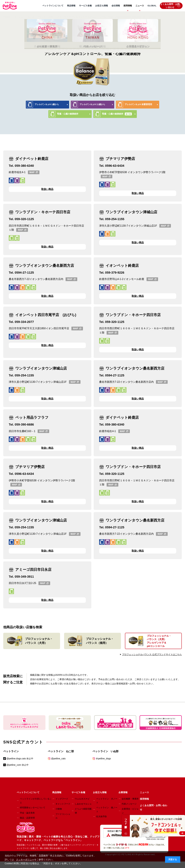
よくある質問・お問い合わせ (170, 6)
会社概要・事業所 (130, 799)
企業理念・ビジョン (130, 811)
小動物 (59, 809)
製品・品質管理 (27, 818)
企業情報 (123, 792)
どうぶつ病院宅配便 (83, 811)
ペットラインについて (53, 6)
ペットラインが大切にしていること (36, 801)
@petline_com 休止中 (18, 765)
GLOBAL (152, 6)
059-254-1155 (115, 219)
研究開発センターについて (33, 808)
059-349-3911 (24, 577)
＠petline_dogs (103, 759)
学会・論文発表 (27, 813)
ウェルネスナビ (82, 799)
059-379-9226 (115, 273)
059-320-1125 (24, 219)
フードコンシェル (63, 816)
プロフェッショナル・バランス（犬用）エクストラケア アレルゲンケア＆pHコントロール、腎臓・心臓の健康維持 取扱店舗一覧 (80, 17)
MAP (34, 172)
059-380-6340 (24, 166)
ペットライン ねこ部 (61, 751)
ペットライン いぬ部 (105, 751)
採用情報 (128, 6)
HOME (7, 17)
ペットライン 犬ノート (107, 801)
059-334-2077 (24, 322)
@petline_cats (58, 759)
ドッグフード (62, 799)
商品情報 (71, 6)
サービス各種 (85, 6)
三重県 (153, 17)
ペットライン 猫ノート (107, 809)
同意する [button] (173, 860)
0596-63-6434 (115, 166)
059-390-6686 (24, 424)
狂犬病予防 (102, 817)
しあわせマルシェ (83, 804)
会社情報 (116, 6)
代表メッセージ (129, 804)
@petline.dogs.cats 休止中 (20, 759)
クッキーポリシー (25, 860)
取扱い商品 (47, 189)
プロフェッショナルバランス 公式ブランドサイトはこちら (152, 654)
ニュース (140, 6)
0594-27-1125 (24, 273)
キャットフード (63, 804)
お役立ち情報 (102, 6)
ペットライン (11, 751)
